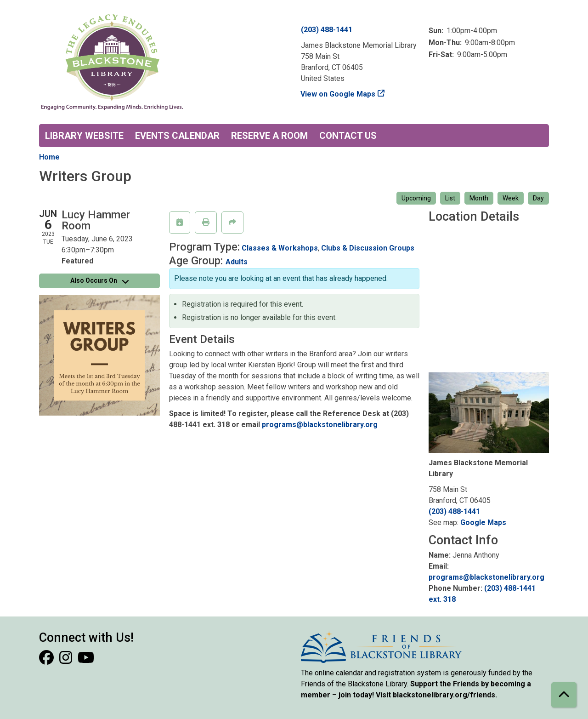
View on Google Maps (338, 94)
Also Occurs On (99, 280)
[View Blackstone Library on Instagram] (67, 660)
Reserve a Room (269, 136)
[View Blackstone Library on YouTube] (86, 660)
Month (479, 198)
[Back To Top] (564, 695)
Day (538, 198)
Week (511, 198)
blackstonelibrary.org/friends (444, 695)
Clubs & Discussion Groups (368, 248)
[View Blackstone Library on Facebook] (47, 660)
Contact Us (348, 136)
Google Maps (483, 522)
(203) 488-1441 (327, 30)
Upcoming (416, 198)
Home (49, 157)
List (450, 198)
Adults (237, 262)
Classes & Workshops (280, 248)
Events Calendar (177, 136)
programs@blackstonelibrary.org (320, 425)
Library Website (84, 136)
